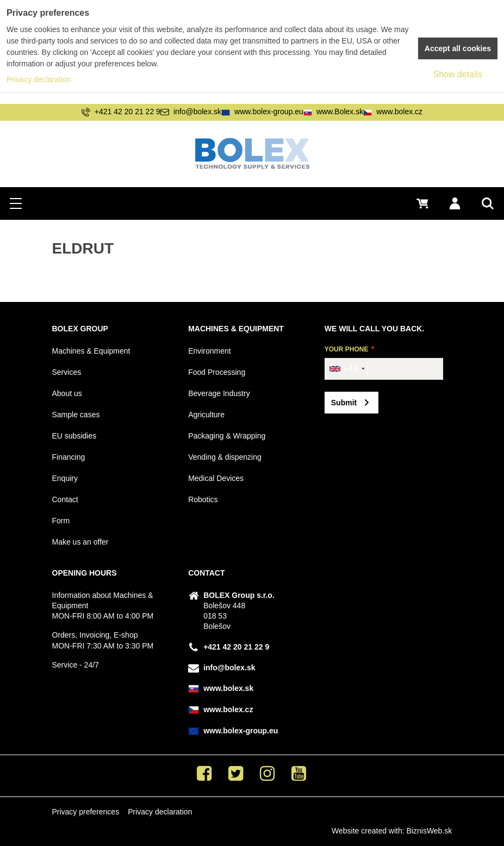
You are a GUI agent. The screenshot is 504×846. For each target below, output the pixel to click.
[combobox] (347, 369)
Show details (458, 74)
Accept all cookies (458, 48)
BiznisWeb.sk (430, 831)
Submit (344, 403)
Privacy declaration (160, 812)
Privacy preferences (85, 812)
